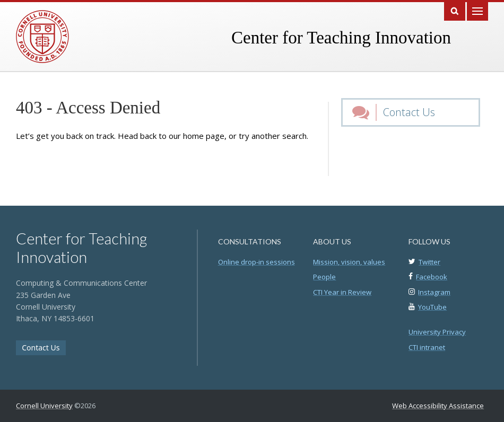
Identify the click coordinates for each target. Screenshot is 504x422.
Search (455, 10)
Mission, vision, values (349, 262)
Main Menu (477, 10)
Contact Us (409, 112)
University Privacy (437, 332)
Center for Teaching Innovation (341, 38)
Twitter (429, 262)
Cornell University (44, 406)
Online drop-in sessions (257, 262)
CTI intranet (427, 347)
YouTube (432, 307)
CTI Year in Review (342, 292)
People (324, 277)
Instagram (434, 292)
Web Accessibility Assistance (438, 406)
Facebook (432, 277)
